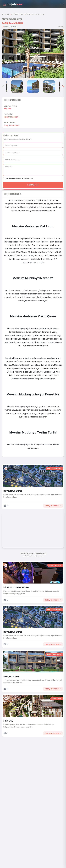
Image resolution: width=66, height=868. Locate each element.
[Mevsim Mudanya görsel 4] (17, 86)
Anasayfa (6, 14)
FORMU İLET (33, 185)
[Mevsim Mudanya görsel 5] (33, 86)
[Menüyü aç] (61, 4)
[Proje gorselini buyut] (33, 54)
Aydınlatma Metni (11, 179)
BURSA (27, 14)
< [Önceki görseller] (3, 86)
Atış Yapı (8, 109)
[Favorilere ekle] (6, 469)
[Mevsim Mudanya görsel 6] (49, 86)
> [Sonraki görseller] (63, 86)
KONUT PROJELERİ (17, 14)
